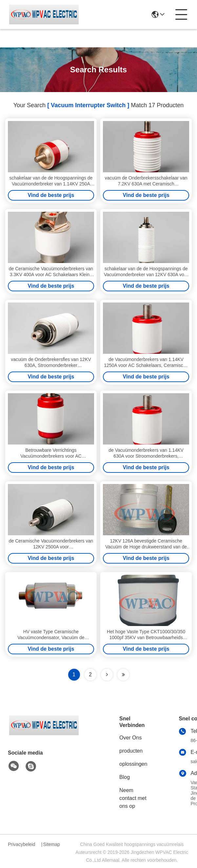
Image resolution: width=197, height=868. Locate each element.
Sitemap (51, 844)
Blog (125, 777)
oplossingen (133, 764)
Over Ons (130, 738)
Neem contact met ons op (133, 798)
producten (131, 751)
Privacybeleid (21, 844)
